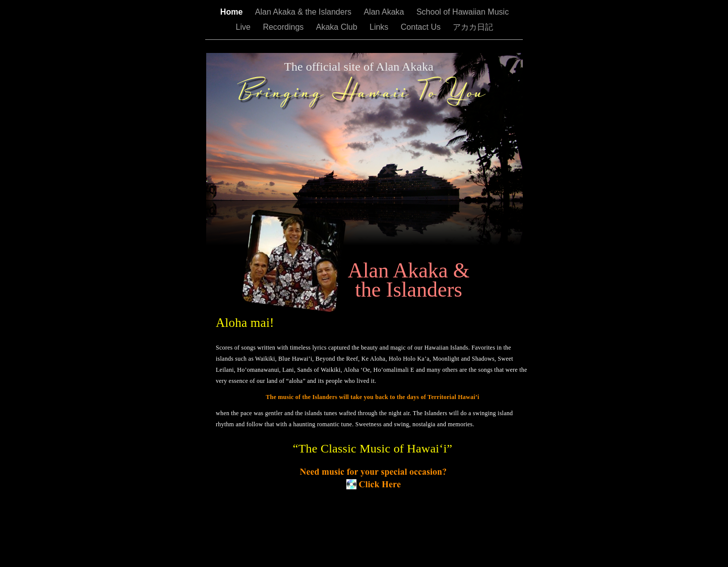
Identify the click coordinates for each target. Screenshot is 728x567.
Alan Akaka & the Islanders (305, 12)
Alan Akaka (385, 12)
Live (245, 27)
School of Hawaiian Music (463, 12)
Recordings (284, 27)
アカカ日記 (473, 27)
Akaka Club (338, 27)
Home (233, 12)
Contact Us (422, 27)
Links (380, 27)
